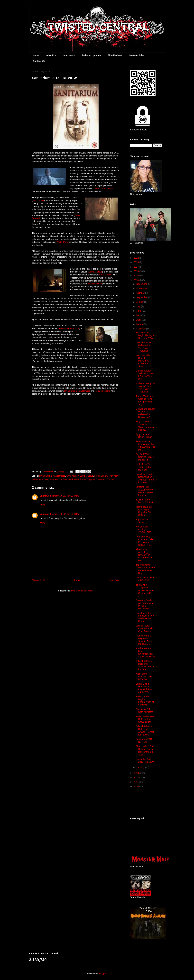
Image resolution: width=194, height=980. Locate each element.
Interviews (69, 55)
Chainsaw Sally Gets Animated (144, 711)
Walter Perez (63, 242)
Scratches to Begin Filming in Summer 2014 (145, 335)
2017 (136, 267)
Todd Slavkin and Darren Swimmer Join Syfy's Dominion (145, 653)
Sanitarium (101, 479)
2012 (136, 778)
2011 (136, 782)
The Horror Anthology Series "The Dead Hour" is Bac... (144, 555)
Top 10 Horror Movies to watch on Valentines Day (145, 569)
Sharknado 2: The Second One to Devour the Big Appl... (145, 750)
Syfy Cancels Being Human (144, 436)
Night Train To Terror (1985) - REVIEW (144, 467)
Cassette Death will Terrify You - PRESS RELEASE (145, 604)
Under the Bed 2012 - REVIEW (145, 760)
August (140, 302)
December (142, 284)
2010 (136, 786)
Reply (42, 504)
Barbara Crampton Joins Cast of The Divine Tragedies (145, 388)
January (141, 767)
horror (97, 476)
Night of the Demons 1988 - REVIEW (145, 677)
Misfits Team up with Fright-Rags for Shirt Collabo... (144, 511)
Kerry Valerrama (103, 391)
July (139, 306)
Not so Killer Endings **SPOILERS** (144, 529)
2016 (136, 271)
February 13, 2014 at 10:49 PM (65, 514)
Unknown (45, 496)
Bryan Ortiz (69, 391)
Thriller (111, 479)
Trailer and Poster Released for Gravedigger (145, 719)
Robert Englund (87, 479)
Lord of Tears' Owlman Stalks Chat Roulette (145, 628)
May (139, 315)
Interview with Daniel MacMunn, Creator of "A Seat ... (143, 361)
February (141, 329)
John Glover (38, 200)
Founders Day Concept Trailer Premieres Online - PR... (145, 541)
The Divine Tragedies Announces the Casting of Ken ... (145, 590)
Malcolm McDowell (104, 188)
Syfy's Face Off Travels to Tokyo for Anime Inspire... (145, 426)
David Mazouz (95, 272)
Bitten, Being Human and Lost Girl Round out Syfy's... (145, 688)
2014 (136, 280)
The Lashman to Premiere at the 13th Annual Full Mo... (145, 446)
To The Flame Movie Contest (144, 501)
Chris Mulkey (105, 275)
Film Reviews (115, 55)
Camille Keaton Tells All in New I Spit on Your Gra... (145, 375)
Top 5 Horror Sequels (142, 521)
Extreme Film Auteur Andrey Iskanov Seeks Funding (144, 491)
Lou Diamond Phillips (69, 328)
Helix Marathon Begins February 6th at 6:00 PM (145, 701)
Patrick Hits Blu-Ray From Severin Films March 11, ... (144, 640)
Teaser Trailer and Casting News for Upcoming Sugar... (145, 400)
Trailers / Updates (91, 55)
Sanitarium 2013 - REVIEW (145, 740)
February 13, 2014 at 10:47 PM (65, 496)
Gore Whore (48, 471)
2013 (136, 773)
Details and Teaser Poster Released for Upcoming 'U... (145, 413)
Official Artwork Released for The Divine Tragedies (143, 347)
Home (36, 55)
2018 (136, 262)
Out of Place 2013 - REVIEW (145, 579)
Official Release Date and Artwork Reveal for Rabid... (145, 730)
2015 (136, 276)
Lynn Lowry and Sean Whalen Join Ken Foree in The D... (145, 478)
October (141, 293)
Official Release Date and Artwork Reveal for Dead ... (145, 665)
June (139, 311)
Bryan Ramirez (83, 391)
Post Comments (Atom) (82, 591)
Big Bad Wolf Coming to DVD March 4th (145, 457)
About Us (51, 55)
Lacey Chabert (95, 284)
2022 (136, 258)
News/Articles (137, 55)
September (142, 297)
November (142, 289)
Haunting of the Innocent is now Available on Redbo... (145, 617)
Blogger (103, 974)
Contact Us (39, 61)
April (139, 320)
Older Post (114, 580)
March (140, 324)
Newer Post (39, 580)
